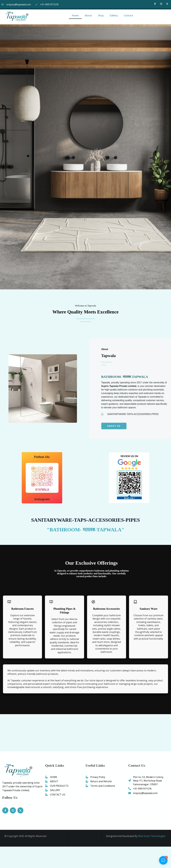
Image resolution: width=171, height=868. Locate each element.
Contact (129, 15)
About (88, 15)
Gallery (114, 15)
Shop (101, 15)
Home (75, 15)
